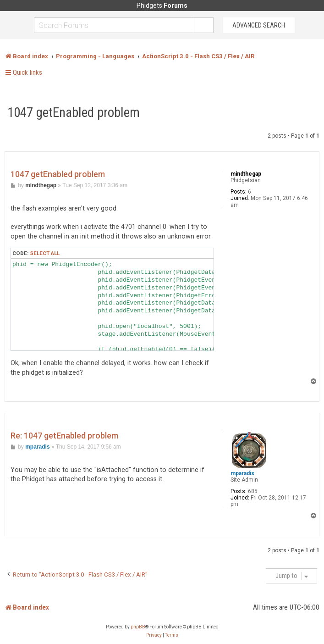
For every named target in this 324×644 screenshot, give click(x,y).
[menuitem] (154, 635)
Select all (45, 253)
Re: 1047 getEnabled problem (64, 436)
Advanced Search (259, 25)
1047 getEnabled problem (74, 112)
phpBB (138, 627)
